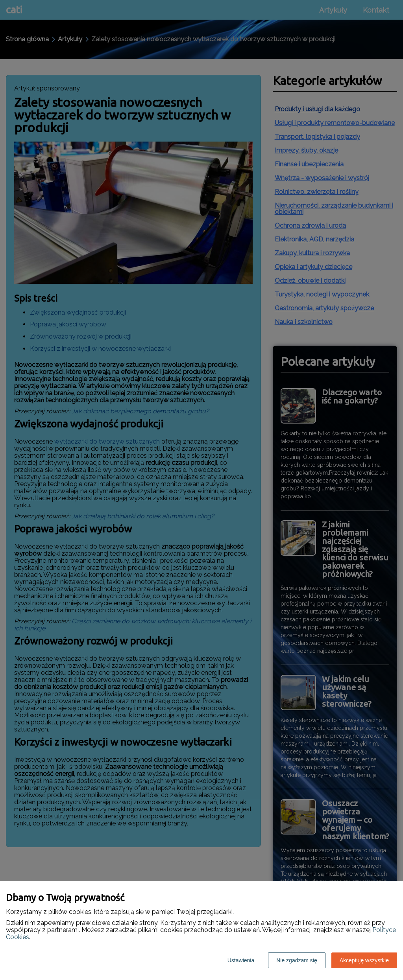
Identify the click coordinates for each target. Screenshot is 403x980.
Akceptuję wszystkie (364, 960)
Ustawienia (241, 960)
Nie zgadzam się (297, 960)
